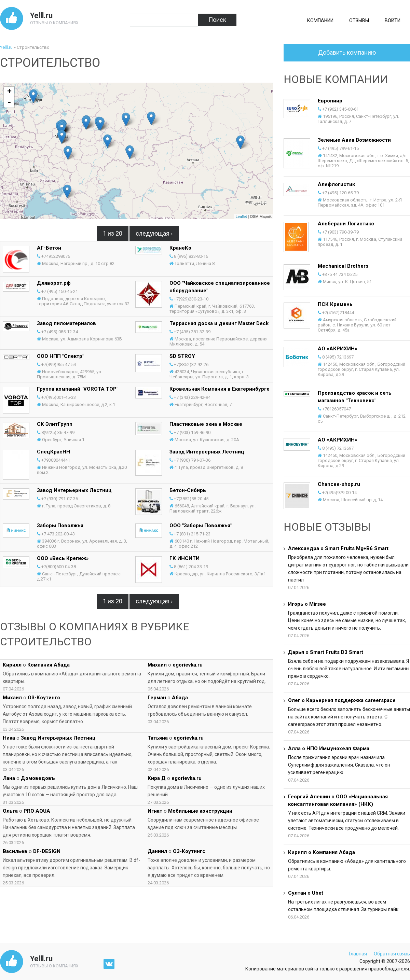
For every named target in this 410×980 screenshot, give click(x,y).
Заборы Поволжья (60, 526)
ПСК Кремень (335, 304)
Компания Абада (49, 665)
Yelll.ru (41, 16)
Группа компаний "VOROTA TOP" (78, 389)
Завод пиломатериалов (66, 323)
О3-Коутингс (44, 698)
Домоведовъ (38, 778)
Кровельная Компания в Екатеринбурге (220, 389)
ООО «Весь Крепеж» (63, 558)
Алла (294, 748)
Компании (320, 20)
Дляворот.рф (54, 283)
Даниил (157, 851)
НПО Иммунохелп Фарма (338, 748)
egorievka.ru (188, 665)
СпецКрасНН (53, 452)
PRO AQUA (37, 811)
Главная (358, 954)
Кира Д (157, 778)
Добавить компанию (347, 52)
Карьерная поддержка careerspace (351, 700)
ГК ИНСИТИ (184, 558)
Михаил (157, 665)
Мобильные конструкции (200, 811)
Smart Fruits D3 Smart (337, 652)
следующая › (154, 233)
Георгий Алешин (309, 797)
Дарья (296, 652)
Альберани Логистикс (346, 224)
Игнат (155, 811)
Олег (294, 700)
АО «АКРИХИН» (338, 349)
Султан (297, 893)
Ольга (10, 811)
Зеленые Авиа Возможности (354, 140)
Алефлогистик (336, 184)
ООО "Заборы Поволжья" (201, 526)
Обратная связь (392, 954)
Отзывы (359, 20)
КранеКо (180, 248)
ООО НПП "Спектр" (60, 356)
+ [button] (9, 92)
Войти (393, 20)
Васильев (15, 851)
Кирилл (12, 665)
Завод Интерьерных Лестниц (207, 452)
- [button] (9, 102)
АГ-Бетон (49, 248)
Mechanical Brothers (343, 266)
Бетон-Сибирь (188, 490)
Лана (9, 778)
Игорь (296, 604)
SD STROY (182, 356)
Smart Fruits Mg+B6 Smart (357, 548)
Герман (157, 698)
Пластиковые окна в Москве (206, 424)
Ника (9, 738)
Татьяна (158, 738)
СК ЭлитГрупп (55, 424)
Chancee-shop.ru (339, 484)
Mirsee (318, 604)
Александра (304, 548)
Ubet (318, 893)
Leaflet (241, 216)
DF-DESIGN (47, 851)
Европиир (330, 101)
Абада (180, 698)
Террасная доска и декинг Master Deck (219, 323)
